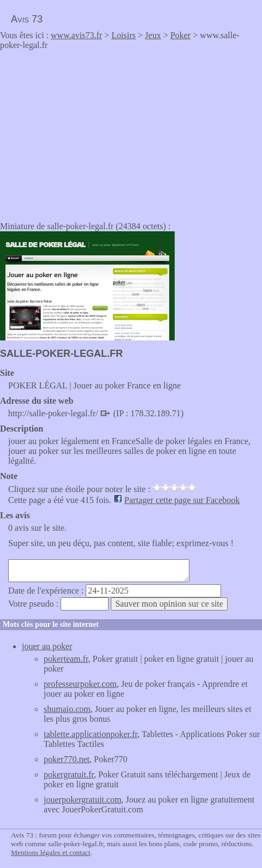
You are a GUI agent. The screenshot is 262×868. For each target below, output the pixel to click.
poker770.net (67, 759)
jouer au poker (47, 646)
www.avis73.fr (76, 35)
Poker (180, 35)
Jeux (153, 35)
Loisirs (123, 35)
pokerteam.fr (66, 659)
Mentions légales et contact (50, 852)
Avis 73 (27, 19)
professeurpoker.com (80, 684)
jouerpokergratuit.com (82, 800)
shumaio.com (67, 709)
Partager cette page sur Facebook (182, 500)
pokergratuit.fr (69, 774)
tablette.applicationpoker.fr (91, 734)
